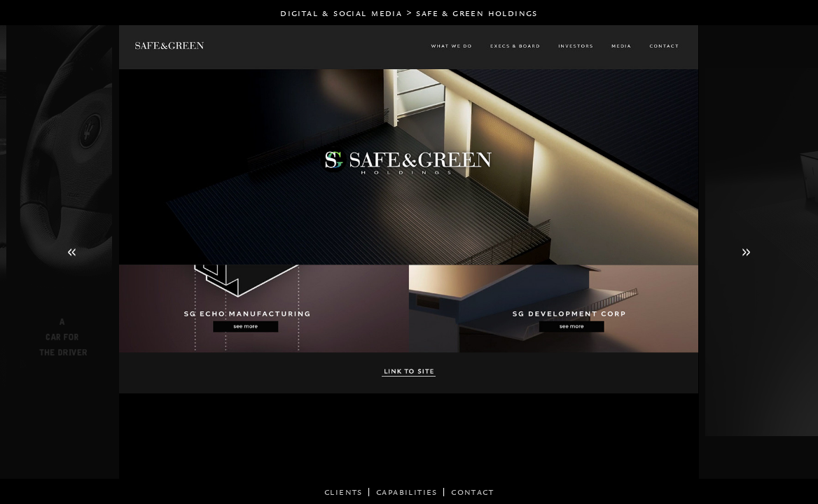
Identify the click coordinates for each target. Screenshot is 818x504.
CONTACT (472, 492)
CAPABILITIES (407, 492)
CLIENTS (344, 492)
